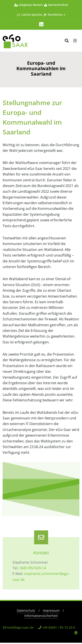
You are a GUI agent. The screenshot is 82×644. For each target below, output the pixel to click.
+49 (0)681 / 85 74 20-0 (57, 627)
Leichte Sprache (30, 15)
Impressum (51, 610)
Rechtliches (54, 15)
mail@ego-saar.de (18, 627)
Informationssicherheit (41, 616)
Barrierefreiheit (56, 5)
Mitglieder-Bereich (28, 5)
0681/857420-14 (33, 568)
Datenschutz (26, 610)
